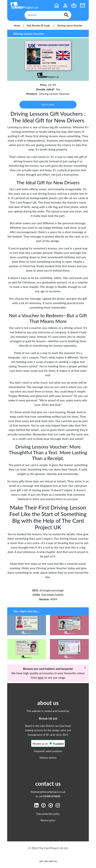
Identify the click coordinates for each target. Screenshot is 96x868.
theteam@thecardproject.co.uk (48, 792)
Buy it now (48, 105)
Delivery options (48, 758)
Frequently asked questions (48, 751)
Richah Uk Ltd (48, 718)
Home (17, 26)
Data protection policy (48, 814)
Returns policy (48, 820)
